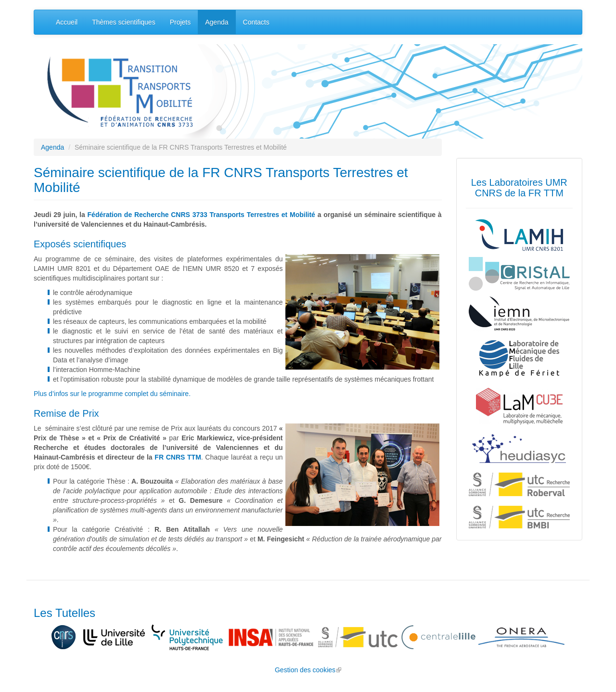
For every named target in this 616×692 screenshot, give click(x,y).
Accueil (67, 22)
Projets (180, 22)
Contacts (256, 22)
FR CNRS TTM (178, 457)
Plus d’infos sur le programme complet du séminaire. (112, 394)
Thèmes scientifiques (124, 22)
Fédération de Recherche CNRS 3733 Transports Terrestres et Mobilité (201, 215)
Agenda (217, 22)
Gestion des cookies (308, 670)
